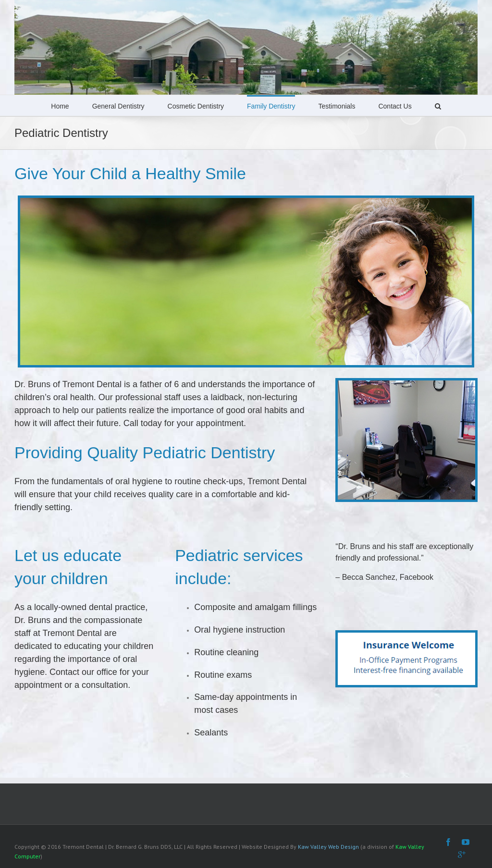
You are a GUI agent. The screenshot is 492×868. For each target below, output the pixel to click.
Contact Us (395, 106)
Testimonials (337, 106)
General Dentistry (118, 106)
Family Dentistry (271, 106)
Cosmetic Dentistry (196, 106)
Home (60, 106)
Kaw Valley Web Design (328, 847)
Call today (143, 423)
